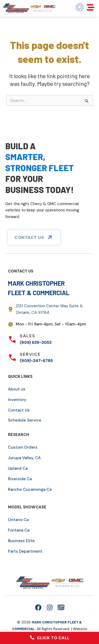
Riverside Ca (20, 479)
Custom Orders (23, 447)
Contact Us (19, 410)
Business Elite (21, 541)
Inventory (17, 400)
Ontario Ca (18, 520)
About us (17, 389)
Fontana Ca (19, 530)
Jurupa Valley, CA (24, 458)
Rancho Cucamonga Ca (30, 489)
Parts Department (25, 551)
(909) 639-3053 (36, 343)
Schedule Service (25, 420)
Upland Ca (18, 468)
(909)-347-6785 (36, 361)
